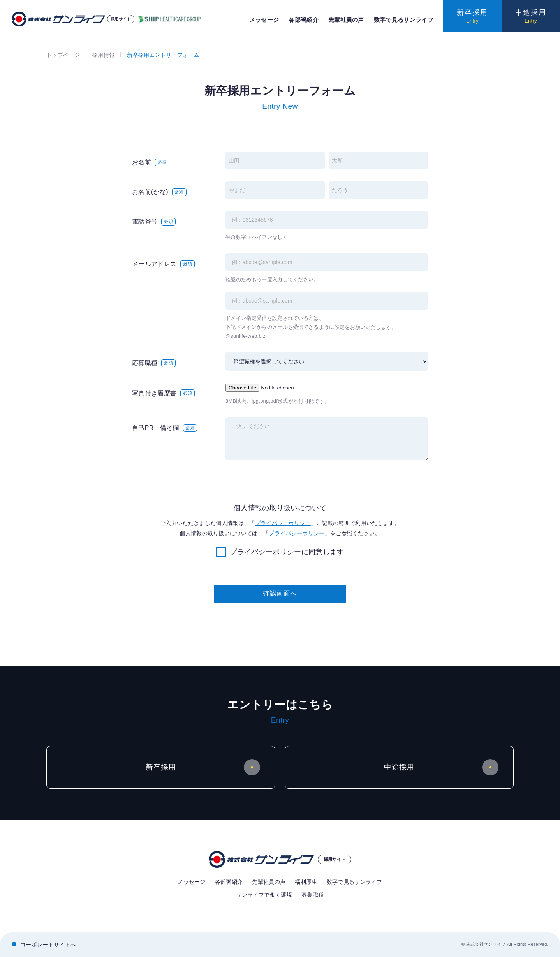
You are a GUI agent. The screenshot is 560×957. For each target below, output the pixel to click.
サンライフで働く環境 (264, 895)
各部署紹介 (304, 20)
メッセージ (264, 20)
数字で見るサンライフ (404, 20)
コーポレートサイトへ (48, 945)
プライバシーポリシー (283, 523)
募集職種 (313, 895)
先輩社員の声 (346, 20)
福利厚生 (306, 882)
